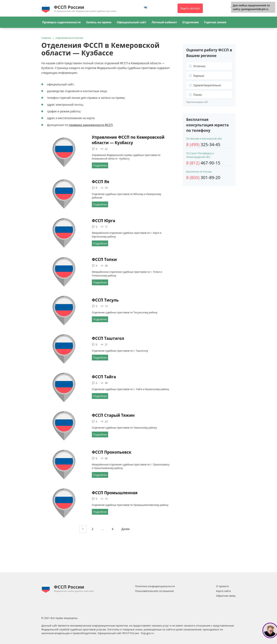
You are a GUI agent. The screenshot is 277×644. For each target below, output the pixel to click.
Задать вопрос (190, 8)
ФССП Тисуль (105, 300)
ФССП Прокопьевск (112, 452)
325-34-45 (203, 144)
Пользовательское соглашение (154, 591)
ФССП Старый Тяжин (113, 415)
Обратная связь (226, 596)
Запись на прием (99, 22)
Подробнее (100, 165)
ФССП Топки (104, 259)
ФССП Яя (101, 182)
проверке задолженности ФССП (91, 125)
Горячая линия (215, 22)
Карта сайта (223, 591)
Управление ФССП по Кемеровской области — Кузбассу (128, 140)
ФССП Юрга (104, 221)
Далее (126, 529)
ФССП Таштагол (108, 338)
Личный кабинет (164, 22)
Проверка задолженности (61, 22)
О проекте (222, 586)
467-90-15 (203, 163)
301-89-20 (203, 177)
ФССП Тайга (104, 377)
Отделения (191, 22)
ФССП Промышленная (115, 493)
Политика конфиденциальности (155, 586)
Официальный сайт (131, 22)
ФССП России (69, 7)
